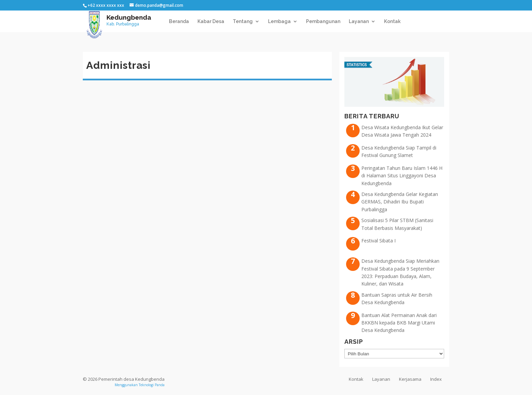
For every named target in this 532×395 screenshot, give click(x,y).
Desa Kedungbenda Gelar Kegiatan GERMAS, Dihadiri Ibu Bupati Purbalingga (400, 202)
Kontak (392, 22)
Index (436, 379)
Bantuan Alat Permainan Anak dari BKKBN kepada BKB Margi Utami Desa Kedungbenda (399, 323)
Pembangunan (323, 22)
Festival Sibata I (378, 241)
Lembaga (279, 22)
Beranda (179, 22)
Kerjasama (410, 379)
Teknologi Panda (152, 385)
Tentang (243, 22)
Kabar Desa (211, 22)
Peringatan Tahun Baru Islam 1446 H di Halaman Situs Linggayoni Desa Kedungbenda (402, 176)
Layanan (359, 22)
